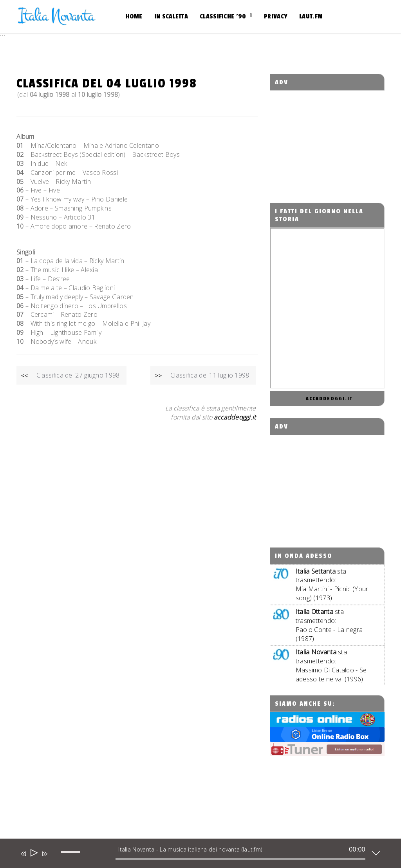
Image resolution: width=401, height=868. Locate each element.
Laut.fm (311, 16)
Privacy (276, 16)
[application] (195, 855)
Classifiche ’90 (223, 16)
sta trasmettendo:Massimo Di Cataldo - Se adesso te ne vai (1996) (331, 666)
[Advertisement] (335, 140)
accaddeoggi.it (329, 399)
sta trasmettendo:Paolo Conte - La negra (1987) (329, 625)
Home (134, 16)
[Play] (33, 854)
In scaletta (171, 16)
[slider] (240, 859)
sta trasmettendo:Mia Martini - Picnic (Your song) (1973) (332, 585)
